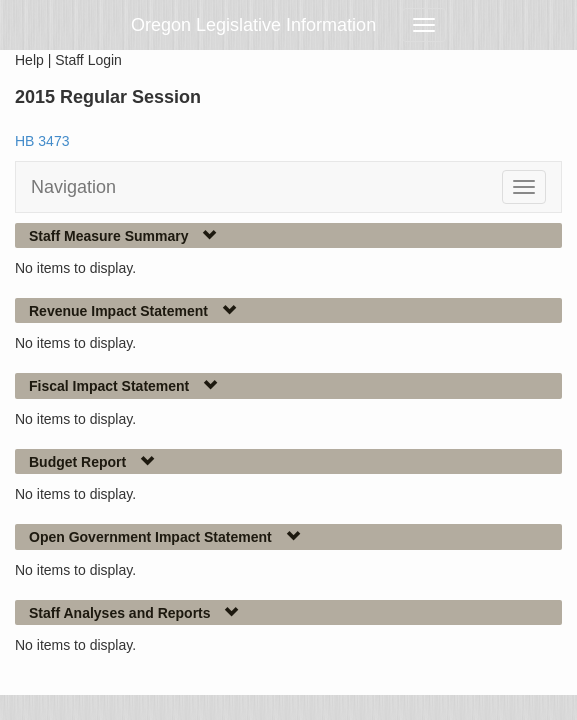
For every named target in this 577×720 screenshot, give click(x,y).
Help (29, 60)
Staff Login (88, 60)
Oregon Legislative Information (253, 25)
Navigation (73, 187)
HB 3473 (42, 141)
